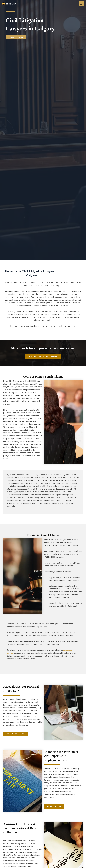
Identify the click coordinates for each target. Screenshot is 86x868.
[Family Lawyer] (9, 4)
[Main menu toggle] (81, 4)
